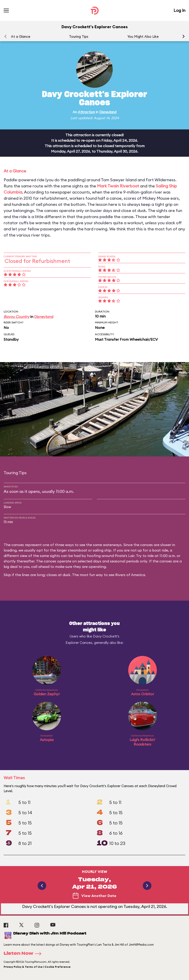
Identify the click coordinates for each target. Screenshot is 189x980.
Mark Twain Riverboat (118, 186)
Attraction (86, 112)
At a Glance (21, 37)
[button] (184, 36)
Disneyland (108, 112)
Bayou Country (17, 317)
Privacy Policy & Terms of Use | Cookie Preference (37, 967)
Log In (179, 10)
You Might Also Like (143, 37)
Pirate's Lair (125, 556)
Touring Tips (79, 37)
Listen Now (24, 954)
